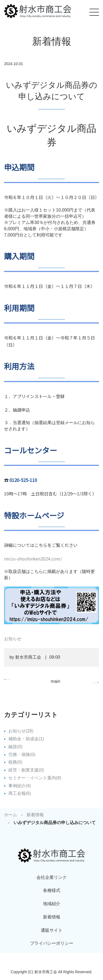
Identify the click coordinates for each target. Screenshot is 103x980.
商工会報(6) (20, 793)
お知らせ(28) (21, 731)
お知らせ (13, 639)
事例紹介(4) (20, 786)
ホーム (11, 815)
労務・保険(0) (22, 755)
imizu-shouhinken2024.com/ (33, 559)
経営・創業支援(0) (26, 770)
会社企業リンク (52, 877)
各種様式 (52, 890)
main (56, 681)
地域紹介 (52, 904)
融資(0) (15, 747)
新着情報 (35, 815)
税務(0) (15, 762)
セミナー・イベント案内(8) (35, 778)
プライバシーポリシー (52, 943)
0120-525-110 (23, 480)
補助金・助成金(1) (26, 739)
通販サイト (52, 930)
